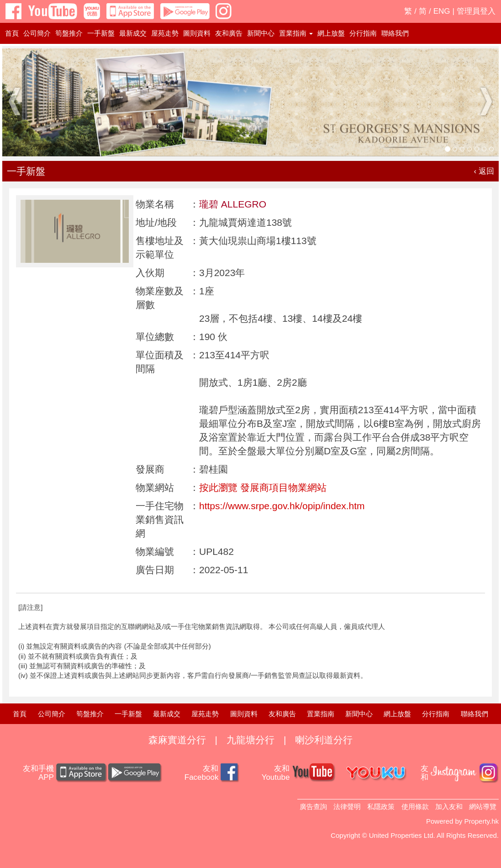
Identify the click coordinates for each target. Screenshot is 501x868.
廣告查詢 (313, 807)
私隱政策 (381, 807)
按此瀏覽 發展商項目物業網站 (263, 487)
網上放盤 (331, 33)
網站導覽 (483, 807)
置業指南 (321, 714)
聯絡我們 (395, 33)
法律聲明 (347, 807)
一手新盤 (101, 33)
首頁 (12, 33)
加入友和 (449, 807)
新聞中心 (261, 33)
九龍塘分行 (250, 740)
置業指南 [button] (296, 33)
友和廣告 (229, 33)
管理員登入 (476, 11)
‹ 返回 (484, 171)
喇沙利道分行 (324, 740)
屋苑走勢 (165, 33)
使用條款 (415, 807)
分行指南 (363, 33)
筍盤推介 (69, 33)
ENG (442, 11)
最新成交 (133, 33)
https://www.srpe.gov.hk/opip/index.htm (282, 506)
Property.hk (481, 821)
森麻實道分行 (177, 740)
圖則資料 (197, 33)
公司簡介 (37, 33)
